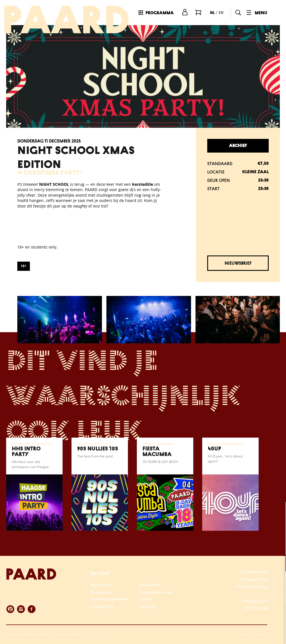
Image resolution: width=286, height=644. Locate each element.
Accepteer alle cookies (239, 617)
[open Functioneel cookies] (277, 564)
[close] (277, 512)
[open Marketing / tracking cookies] (277, 597)
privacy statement (216, 545)
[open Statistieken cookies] (277, 580)
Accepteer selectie (239, 634)
